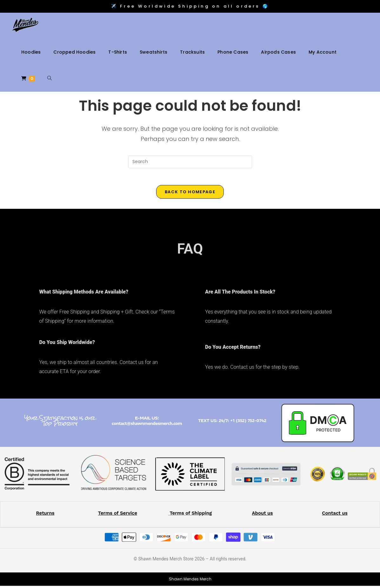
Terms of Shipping (191, 515)
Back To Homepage (190, 194)
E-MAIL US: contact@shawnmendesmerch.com (147, 423)
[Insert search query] (190, 162)
